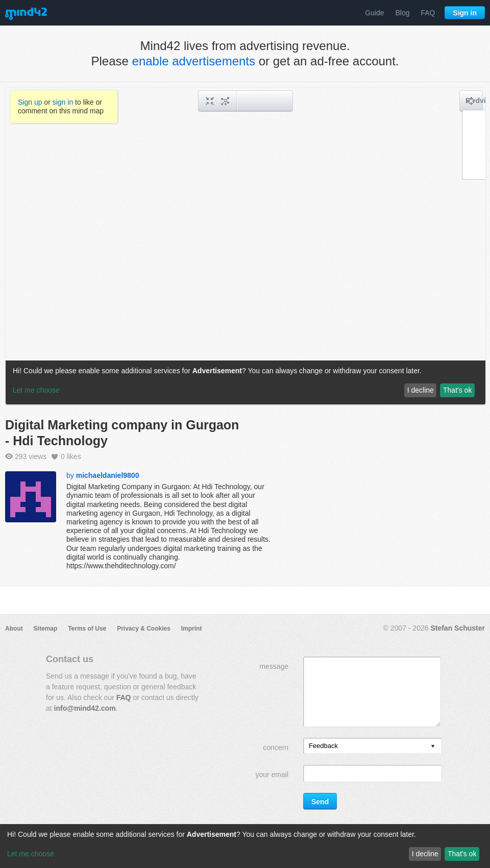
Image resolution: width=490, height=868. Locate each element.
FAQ (428, 13)
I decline (425, 854)
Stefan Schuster (458, 628)
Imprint (192, 629)
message (274, 666)
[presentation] (433, 747)
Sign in (465, 13)
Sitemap (46, 629)
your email (272, 775)
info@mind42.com (85, 708)
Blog (403, 13)
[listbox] (373, 746)
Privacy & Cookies (144, 629)
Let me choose (31, 854)
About (14, 629)
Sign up (30, 102)
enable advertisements (194, 61)
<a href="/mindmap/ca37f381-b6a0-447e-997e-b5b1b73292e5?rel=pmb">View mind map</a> (246, 246)
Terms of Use (87, 629)
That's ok (462, 854)
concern (276, 748)
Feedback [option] (323, 746)
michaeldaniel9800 (108, 475)
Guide (374, 13)
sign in (63, 102)
